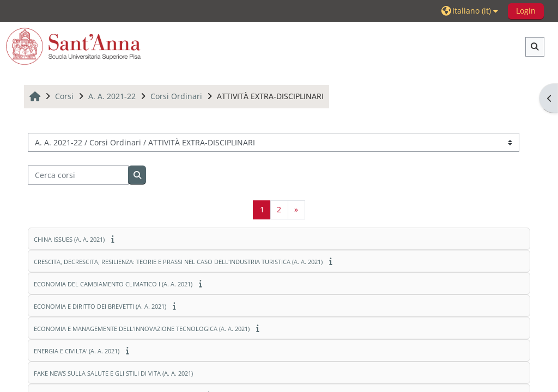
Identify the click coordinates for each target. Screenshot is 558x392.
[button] (471, 11)
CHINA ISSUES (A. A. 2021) (69, 239)
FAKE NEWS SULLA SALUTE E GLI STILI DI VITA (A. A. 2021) (113, 373)
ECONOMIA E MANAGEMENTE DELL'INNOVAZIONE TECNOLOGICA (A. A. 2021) (142, 329)
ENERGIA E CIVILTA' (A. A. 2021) (77, 351)
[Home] (74, 46)
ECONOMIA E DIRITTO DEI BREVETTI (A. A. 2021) (100, 306)
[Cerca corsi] (78, 175)
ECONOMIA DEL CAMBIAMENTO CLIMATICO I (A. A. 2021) (113, 284)
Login (526, 11)
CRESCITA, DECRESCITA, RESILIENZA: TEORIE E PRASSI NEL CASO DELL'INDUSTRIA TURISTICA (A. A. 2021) (178, 262)
